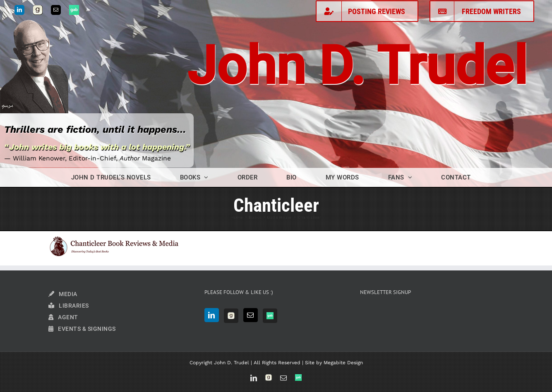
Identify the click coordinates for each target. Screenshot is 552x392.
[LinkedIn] (212, 315)
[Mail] (251, 315)
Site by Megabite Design (334, 363)
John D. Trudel (357, 66)
